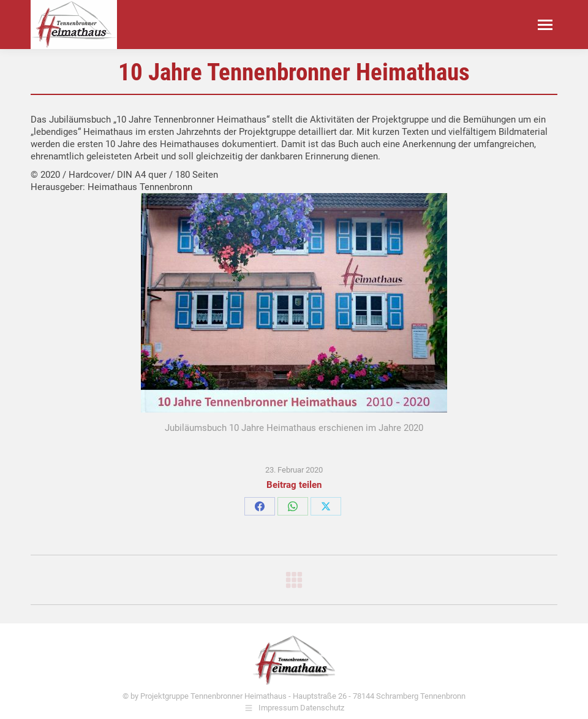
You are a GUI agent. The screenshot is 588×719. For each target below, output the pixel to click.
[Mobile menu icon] (545, 25)
